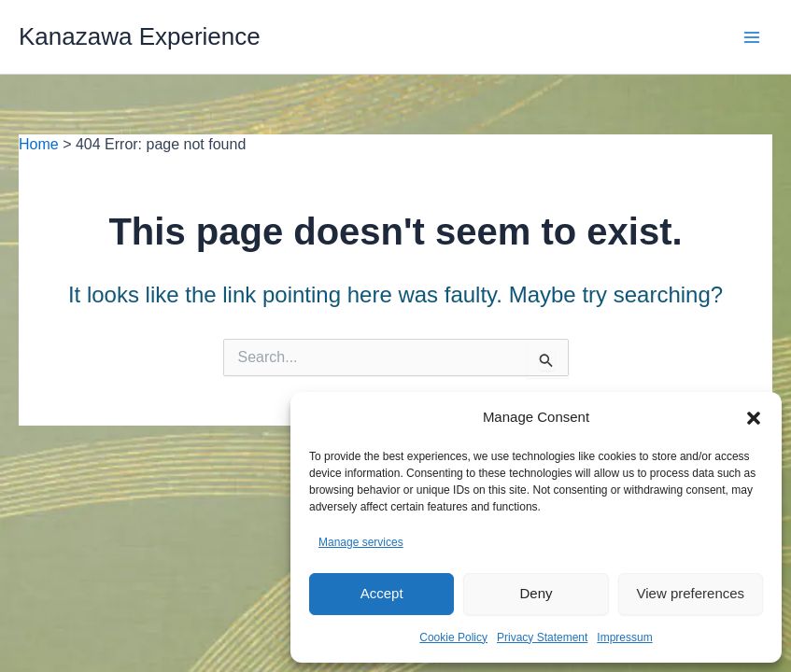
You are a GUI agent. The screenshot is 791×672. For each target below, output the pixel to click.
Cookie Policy (453, 637)
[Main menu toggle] (752, 37)
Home (39, 144)
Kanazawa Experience (140, 36)
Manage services (361, 542)
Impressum (624, 637)
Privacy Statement (542, 637)
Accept (382, 593)
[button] (754, 418)
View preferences (691, 593)
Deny (536, 593)
